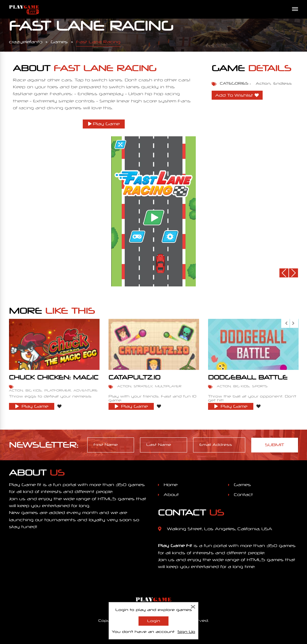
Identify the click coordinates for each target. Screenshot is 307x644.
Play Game (104, 124)
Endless (283, 83)
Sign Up (186, 632)
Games (242, 485)
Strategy (143, 386)
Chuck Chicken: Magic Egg (54, 380)
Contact (243, 495)
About (171, 495)
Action (263, 83)
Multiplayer (168, 386)
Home (171, 485)
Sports (260, 386)
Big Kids (34, 390)
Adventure (86, 390)
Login (154, 621)
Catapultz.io (134, 377)
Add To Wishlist (234, 95)
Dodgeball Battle (248, 377)
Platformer (58, 390)
